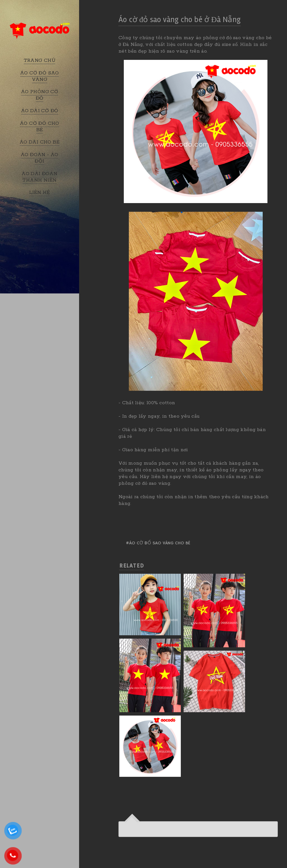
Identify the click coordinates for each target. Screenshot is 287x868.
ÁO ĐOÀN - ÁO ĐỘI (40, 158)
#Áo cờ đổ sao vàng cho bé (158, 543)
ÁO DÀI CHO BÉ (40, 142)
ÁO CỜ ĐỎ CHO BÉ (40, 127)
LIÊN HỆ (40, 192)
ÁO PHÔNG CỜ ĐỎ (40, 95)
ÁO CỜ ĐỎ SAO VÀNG (40, 76)
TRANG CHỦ (40, 60)
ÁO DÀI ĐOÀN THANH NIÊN (39, 177)
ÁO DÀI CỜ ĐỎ (40, 111)
